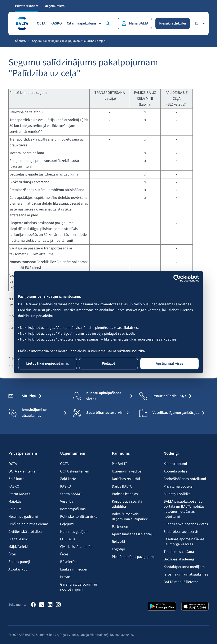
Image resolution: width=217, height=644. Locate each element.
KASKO (56, 23)
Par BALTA (120, 464)
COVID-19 (67, 539)
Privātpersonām (27, 6)
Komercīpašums (73, 509)
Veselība (67, 502)
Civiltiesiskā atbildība (25, 532)
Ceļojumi (15, 509)
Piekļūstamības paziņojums (134, 557)
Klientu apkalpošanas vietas (186, 524)
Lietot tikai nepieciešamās (48, 363)
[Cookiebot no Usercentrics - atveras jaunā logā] (181, 278)
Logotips (119, 549)
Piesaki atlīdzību (173, 23)
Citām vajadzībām (85, 23)
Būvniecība (69, 562)
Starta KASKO (19, 494)
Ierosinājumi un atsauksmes (186, 574)
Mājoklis (15, 502)
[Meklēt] (108, 23)
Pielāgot (108, 363)
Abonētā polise (176, 471)
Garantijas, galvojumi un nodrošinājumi (79, 587)
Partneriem (121, 527)
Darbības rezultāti (126, 479)
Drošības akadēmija (179, 559)
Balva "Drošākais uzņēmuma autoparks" (130, 517)
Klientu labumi (175, 464)
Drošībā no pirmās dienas (28, 524)
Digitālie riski (18, 539)
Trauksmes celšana (179, 552)
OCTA (41, 23)
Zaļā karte (16, 479)
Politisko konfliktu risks (79, 517)
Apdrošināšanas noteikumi (185, 479)
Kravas (65, 577)
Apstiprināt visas (170, 363)
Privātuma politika (178, 487)
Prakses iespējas (125, 494)
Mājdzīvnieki (18, 547)
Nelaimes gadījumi (23, 517)
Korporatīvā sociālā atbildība (127, 504)
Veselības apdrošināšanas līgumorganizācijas (184, 542)
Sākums (20, 41)
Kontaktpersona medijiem (184, 567)
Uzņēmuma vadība (127, 471)
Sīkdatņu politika (177, 494)
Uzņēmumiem (55, 6)
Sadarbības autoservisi (181, 532)
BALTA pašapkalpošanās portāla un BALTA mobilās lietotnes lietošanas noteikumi (184, 509)
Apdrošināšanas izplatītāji (132, 534)
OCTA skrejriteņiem (23, 471)
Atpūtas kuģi (18, 569)
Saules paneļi (19, 562)
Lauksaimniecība (73, 569)
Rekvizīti (118, 542)
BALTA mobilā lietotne (181, 582)
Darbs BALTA (122, 487)
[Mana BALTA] (135, 23)
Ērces (13, 554)
